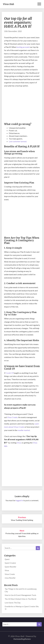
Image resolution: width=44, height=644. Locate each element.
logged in (19, 500)
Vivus (19, 443)
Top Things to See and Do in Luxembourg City (21, 590)
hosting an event (23, 47)
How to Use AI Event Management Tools (20, 595)
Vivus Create (12, 417)
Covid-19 (10, 373)
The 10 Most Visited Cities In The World (20, 599)
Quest (7, 559)
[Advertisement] (22, 105)
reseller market (24, 430)
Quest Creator (10, 563)
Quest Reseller (11, 567)
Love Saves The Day (13, 603)
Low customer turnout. (18, 141)
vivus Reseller (10, 578)
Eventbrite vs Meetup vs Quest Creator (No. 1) (22, 608)
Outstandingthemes (22, 639)
